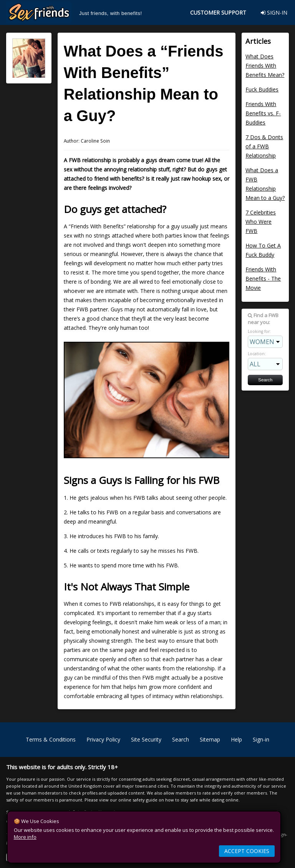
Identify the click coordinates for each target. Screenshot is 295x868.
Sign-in (261, 739)
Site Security (146, 739)
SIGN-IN (274, 12)
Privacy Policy (103, 739)
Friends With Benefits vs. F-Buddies (263, 113)
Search (181, 739)
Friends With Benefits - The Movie (263, 279)
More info (25, 837)
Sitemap (210, 739)
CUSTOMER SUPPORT (218, 12)
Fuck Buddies (262, 89)
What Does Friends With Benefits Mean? (265, 66)
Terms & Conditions (51, 739)
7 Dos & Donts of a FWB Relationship (264, 146)
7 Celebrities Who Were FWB (261, 222)
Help (236, 739)
